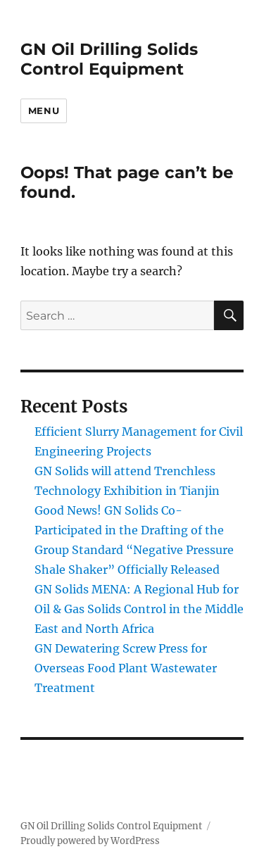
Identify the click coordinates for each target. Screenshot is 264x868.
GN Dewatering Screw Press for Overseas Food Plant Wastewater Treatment (126, 668)
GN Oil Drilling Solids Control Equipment (109, 59)
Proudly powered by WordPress (90, 841)
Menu (44, 111)
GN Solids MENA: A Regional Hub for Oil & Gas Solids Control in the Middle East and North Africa (139, 609)
